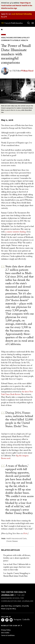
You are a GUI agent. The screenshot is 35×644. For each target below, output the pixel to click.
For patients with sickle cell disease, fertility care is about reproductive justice (17, 558)
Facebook (3, 620)
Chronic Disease (12, 541)
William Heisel (27, 71)
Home (2, 29)
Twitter (7, 620)
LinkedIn (26, 620)
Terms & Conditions (8, 635)
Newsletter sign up (11, 626)
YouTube (11, 620)
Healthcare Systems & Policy (15, 38)
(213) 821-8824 (11, 609)
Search (27, 21)
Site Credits (5, 633)
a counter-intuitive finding (15, 232)
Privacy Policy (6, 630)
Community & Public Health (15, 40)
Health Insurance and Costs (16, 539)
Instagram (18, 620)
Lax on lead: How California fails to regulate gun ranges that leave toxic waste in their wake (17, 567)
